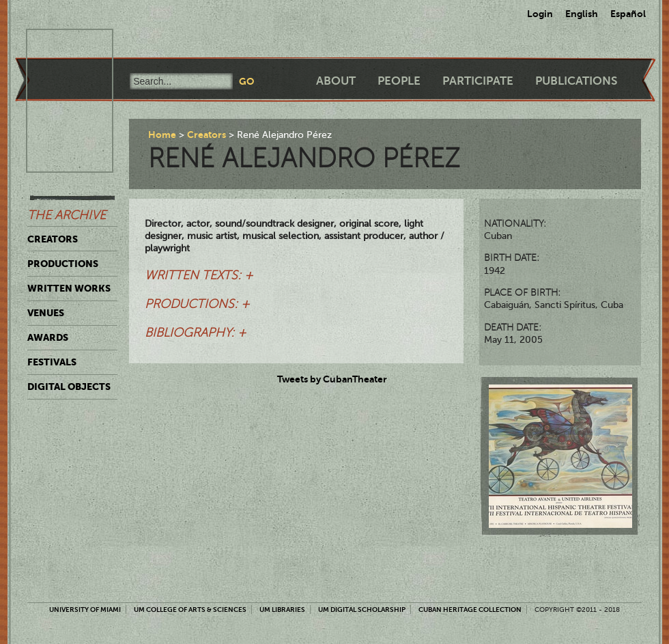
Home (162, 135)
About (336, 81)
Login (540, 14)
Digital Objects (69, 387)
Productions (63, 264)
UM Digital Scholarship (362, 610)
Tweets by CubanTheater (332, 379)
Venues (46, 313)
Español (628, 14)
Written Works (69, 288)
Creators (53, 239)
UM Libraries (282, 610)
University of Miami (85, 610)
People (399, 81)
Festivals (52, 362)
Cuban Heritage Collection (470, 610)
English (582, 14)
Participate (478, 81)
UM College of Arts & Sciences (190, 610)
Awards (48, 337)
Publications (576, 81)
